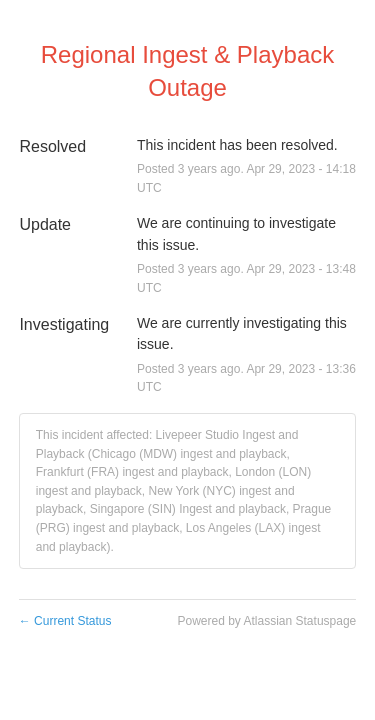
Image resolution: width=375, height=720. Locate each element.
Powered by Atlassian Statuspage (266, 621)
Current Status (65, 621)
